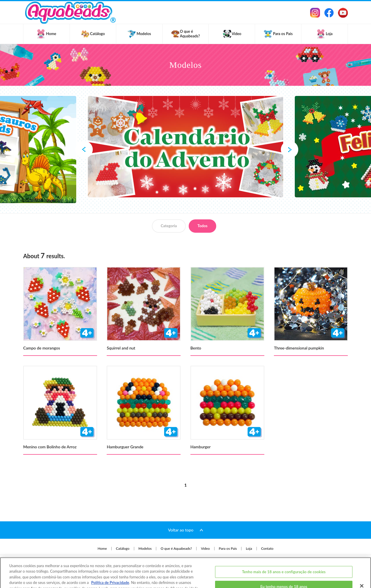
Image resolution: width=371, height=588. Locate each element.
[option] (185, 147)
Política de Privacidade (110, 565)
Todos (202, 226)
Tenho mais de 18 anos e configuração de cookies (284, 554)
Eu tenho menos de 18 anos (284, 569)
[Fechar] (362, 568)
